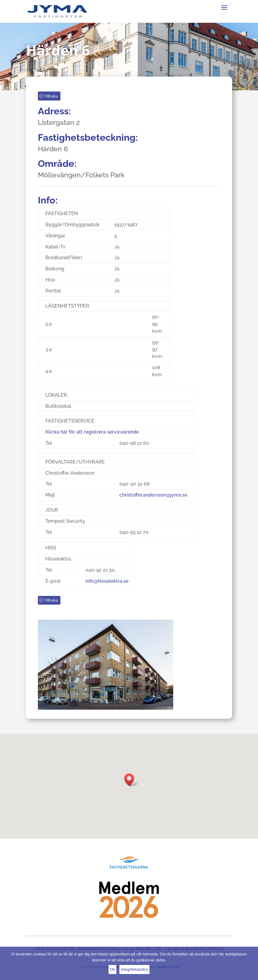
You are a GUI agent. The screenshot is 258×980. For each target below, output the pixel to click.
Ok (113, 969)
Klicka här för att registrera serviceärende (92, 438)
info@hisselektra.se (107, 587)
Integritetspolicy (134, 969)
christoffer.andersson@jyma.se (153, 501)
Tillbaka (51, 102)
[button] (131, 780)
